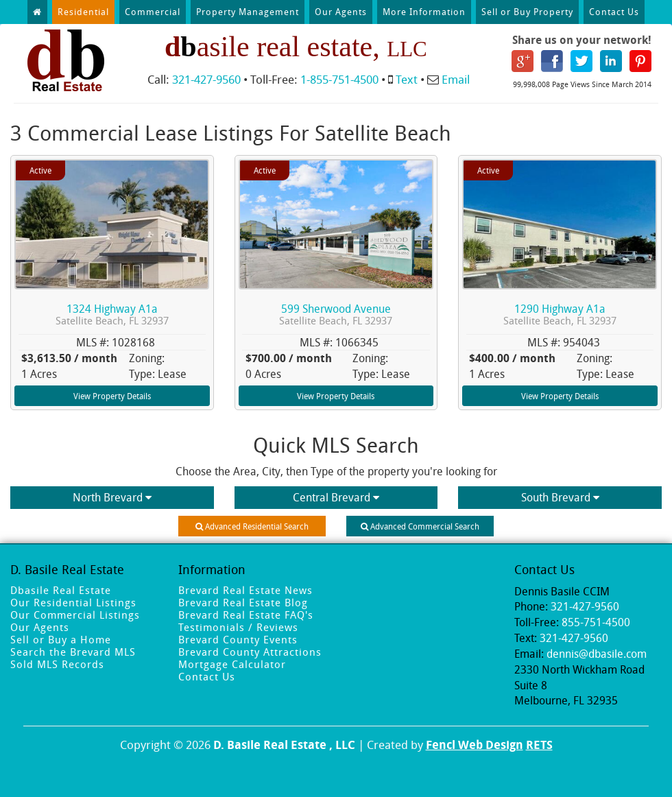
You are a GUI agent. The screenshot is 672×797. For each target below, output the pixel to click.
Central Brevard (336, 497)
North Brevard (112, 497)
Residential (83, 12)
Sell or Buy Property (527, 12)
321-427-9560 (206, 79)
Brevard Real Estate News (245, 590)
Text (407, 79)
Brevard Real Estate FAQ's (246, 615)
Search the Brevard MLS (73, 652)
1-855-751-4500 (339, 79)
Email (456, 79)
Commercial (153, 12)
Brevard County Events (238, 639)
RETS (539, 745)
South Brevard (560, 497)
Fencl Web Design (475, 745)
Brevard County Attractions (250, 652)
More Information (424, 12)
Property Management (248, 12)
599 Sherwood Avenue (336, 314)
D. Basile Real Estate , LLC (284, 745)
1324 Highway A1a (112, 314)
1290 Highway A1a (560, 314)
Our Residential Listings (73, 602)
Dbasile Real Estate (61, 590)
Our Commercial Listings (75, 615)
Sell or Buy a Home (61, 639)
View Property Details (112, 396)
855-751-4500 (596, 622)
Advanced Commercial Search (420, 526)
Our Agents (341, 12)
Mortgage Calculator (232, 664)
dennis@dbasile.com (597, 654)
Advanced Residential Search (252, 526)
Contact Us (614, 12)
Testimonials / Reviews (238, 627)
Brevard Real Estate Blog (243, 602)
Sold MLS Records (57, 664)
